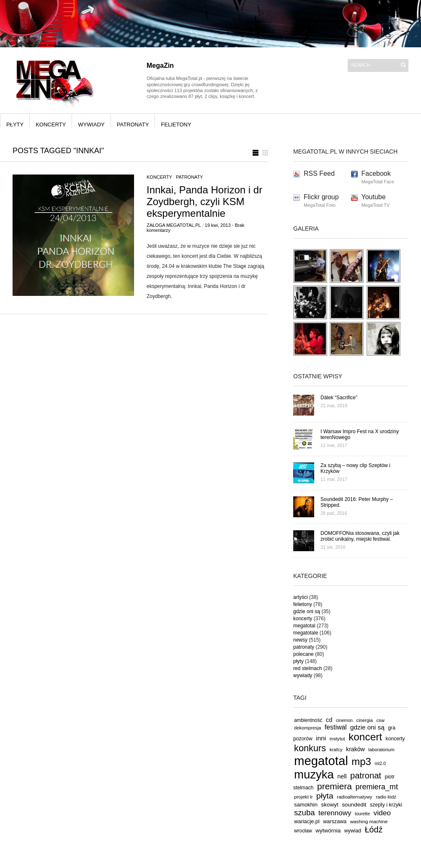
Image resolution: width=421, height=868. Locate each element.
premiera (334, 786)
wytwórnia (328, 831)
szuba (305, 813)
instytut (337, 738)
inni (321, 738)
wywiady (91, 125)
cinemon (344, 720)
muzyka (314, 774)
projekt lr (303, 797)
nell (342, 776)
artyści (301, 597)
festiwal (336, 727)
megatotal (304, 626)
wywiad (353, 831)
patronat (366, 776)
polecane (303, 654)
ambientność (308, 720)
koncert (365, 737)
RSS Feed (319, 173)
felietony (176, 125)
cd (329, 720)
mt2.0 (380, 763)
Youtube (374, 197)
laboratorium (381, 750)
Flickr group (321, 197)
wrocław (303, 831)
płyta (325, 796)
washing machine (369, 821)
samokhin (306, 805)
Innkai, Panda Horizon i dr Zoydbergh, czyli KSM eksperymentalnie (204, 202)
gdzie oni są (307, 611)
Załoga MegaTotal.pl (174, 225)
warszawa (335, 822)
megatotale (306, 633)
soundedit (354, 805)
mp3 (361, 761)
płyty (15, 125)
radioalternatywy (355, 797)
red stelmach (308, 668)
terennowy (335, 813)
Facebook (376, 173)
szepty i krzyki (386, 805)
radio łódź (386, 797)
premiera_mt (377, 787)
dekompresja (308, 728)
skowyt (330, 805)
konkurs (310, 748)
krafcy (336, 749)
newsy (300, 640)
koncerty (51, 125)
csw (380, 720)
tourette (362, 814)
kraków (355, 749)
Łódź (374, 829)
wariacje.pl (307, 821)
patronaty (133, 125)
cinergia (365, 720)
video (382, 813)
